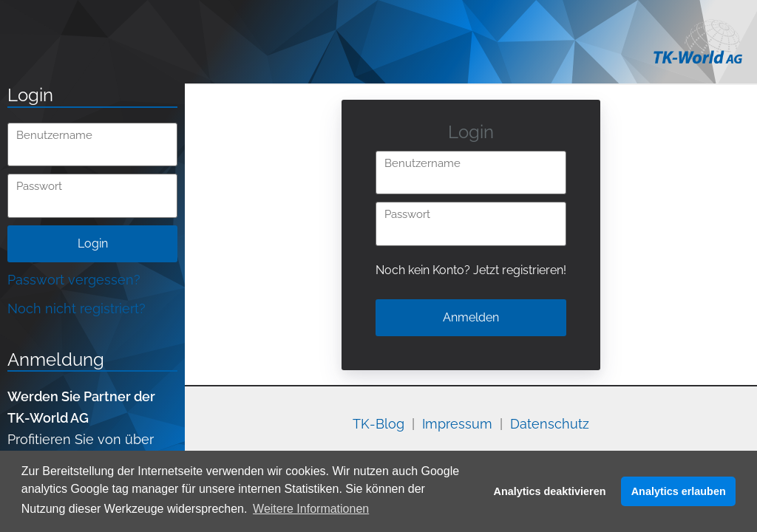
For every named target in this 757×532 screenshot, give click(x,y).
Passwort (39, 187)
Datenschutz (550, 424)
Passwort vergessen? (74, 280)
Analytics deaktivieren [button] (550, 491)
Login (93, 243)
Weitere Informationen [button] (311, 509)
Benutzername (54, 136)
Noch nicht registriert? (77, 308)
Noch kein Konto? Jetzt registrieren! (471, 270)
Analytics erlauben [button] (679, 491)
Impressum (457, 424)
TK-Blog (378, 424)
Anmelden (471, 317)
